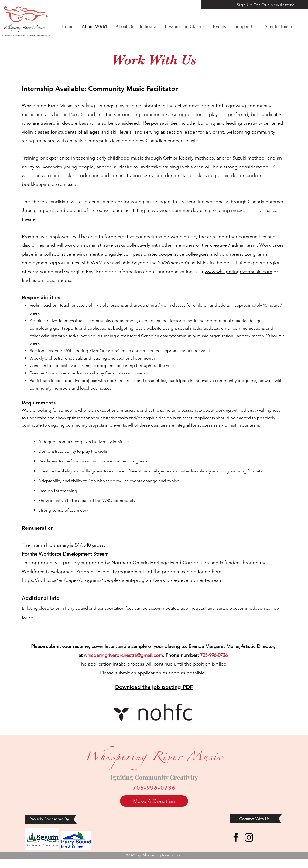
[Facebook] (236, 837)
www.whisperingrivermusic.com (238, 272)
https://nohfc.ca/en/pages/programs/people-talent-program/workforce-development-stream (122, 580)
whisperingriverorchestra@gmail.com (123, 655)
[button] (184, 26)
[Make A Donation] (154, 801)
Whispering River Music (154, 758)
